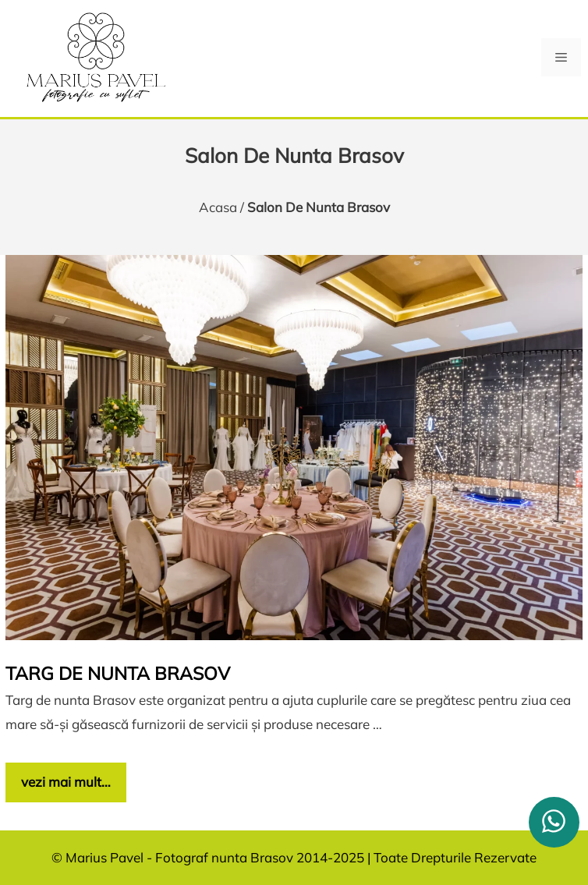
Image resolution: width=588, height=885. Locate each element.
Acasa (218, 207)
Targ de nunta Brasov (118, 673)
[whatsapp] (554, 822)
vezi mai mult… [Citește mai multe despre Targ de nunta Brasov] (66, 782)
